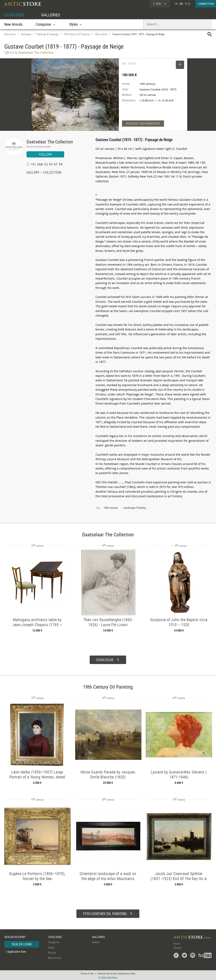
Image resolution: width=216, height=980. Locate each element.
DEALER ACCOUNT (15, 936)
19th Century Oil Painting (76, 34)
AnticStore (10, 34)
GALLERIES (51, 15)
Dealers (96, 942)
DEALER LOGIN (22, 944)
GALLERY (33, 173)
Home (177, 943)
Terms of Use (87, 973)
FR (176, 4)
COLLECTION (52, 173)
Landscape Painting (134, 508)
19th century (101, 34)
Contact (177, 947)
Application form (17, 951)
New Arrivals (13, 24)
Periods (52, 952)
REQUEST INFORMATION (143, 123)
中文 (188, 4)
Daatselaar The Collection (50, 142)
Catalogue (26, 34)
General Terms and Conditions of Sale (116, 973)
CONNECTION (206, 4)
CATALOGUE (14, 15)
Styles (51, 947)
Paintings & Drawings (47, 34)
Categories (54, 942)
